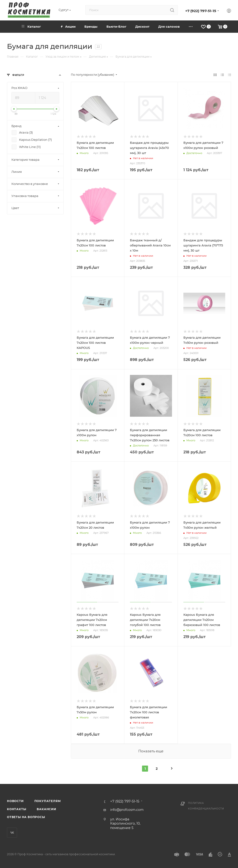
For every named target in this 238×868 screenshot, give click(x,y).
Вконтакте (12, 833)
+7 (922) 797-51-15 (201, 11)
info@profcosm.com (127, 810)
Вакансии (46, 809)
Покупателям (48, 801)
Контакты (17, 809)
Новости (15, 801)
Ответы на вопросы (26, 817)
